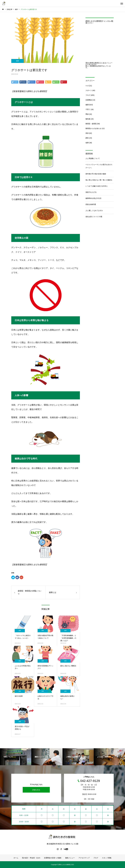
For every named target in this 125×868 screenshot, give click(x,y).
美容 (87, 133)
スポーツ (89, 90)
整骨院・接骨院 (91, 124)
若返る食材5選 (91, 204)
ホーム (16, 858)
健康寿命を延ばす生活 (93, 198)
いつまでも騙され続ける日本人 (97, 186)
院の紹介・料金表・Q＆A (31, 858)
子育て (88, 109)
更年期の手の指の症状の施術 (96, 174)
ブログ (88, 95)
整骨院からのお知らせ (93, 128)
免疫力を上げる (91, 192)
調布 (87, 138)
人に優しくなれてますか (94, 210)
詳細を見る (36, 790)
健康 (17, 61)
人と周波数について (93, 158)
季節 (87, 114)
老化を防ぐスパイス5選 (94, 217)
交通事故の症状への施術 (53, 858)
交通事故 (89, 100)
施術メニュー (70, 858)
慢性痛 (88, 119)
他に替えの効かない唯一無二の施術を (99, 180)
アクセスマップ (84, 858)
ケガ (87, 86)
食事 (87, 143)
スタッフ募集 (107, 858)
